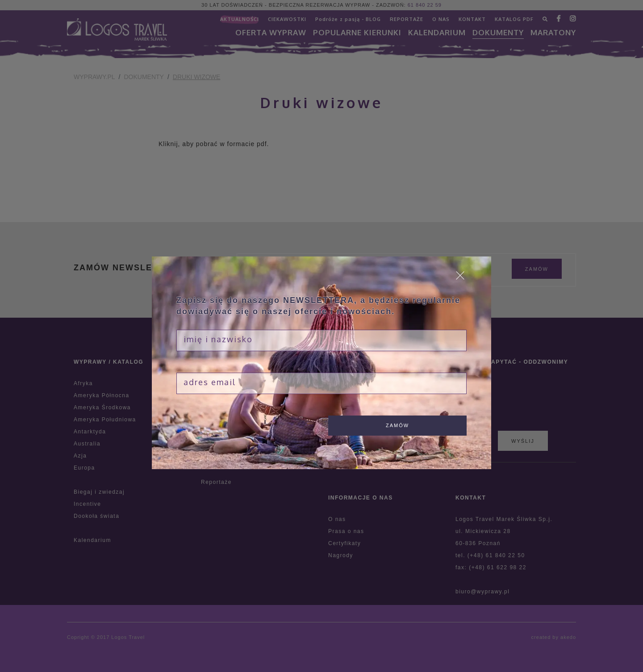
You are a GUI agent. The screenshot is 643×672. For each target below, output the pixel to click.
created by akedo (554, 637)
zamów (397, 425)
